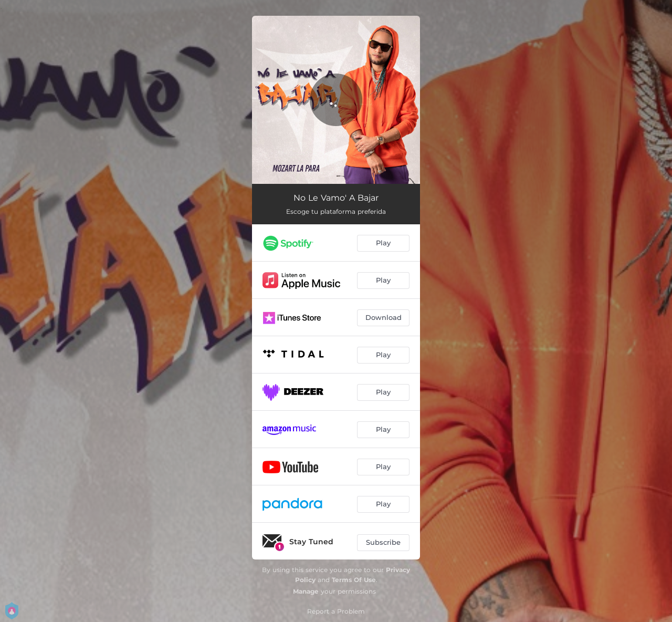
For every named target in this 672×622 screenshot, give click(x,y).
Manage (306, 591)
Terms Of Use (354, 580)
